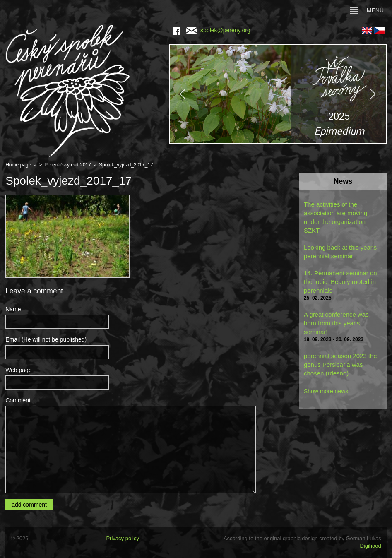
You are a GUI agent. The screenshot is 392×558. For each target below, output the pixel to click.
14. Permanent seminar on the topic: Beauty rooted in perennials (340, 282)
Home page (18, 165)
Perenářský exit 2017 (68, 165)
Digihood (370, 546)
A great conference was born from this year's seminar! (336, 323)
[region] (278, 94)
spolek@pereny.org (218, 30)
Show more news (326, 391)
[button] (278, 94)
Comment (18, 400)
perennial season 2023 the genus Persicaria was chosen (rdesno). (340, 364)
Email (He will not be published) (46, 339)
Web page (19, 370)
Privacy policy (122, 538)
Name (13, 309)
